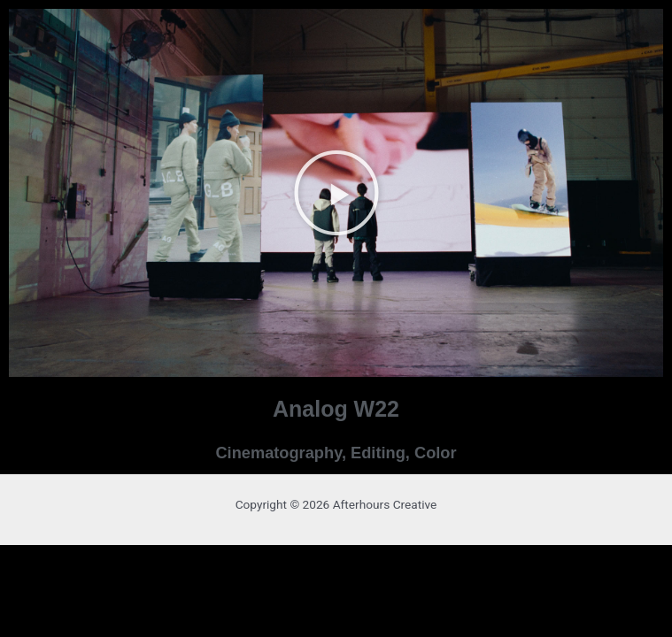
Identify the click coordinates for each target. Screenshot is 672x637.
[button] (336, 193)
